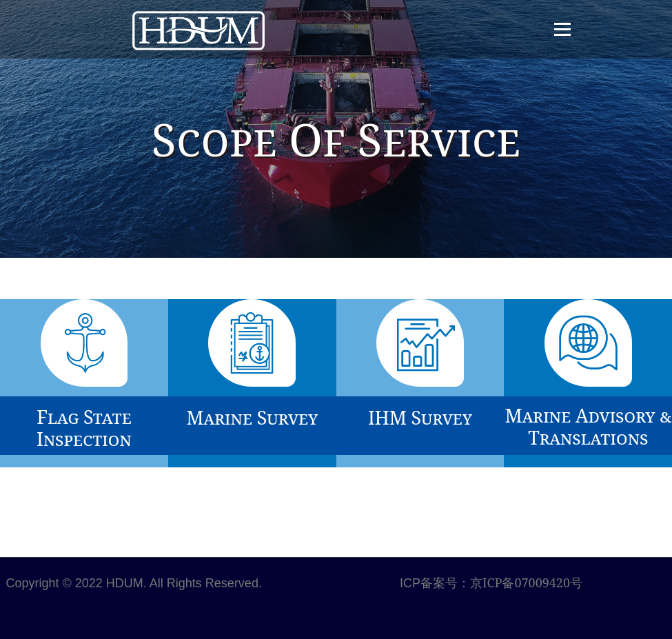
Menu (562, 29)
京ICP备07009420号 (526, 582)
